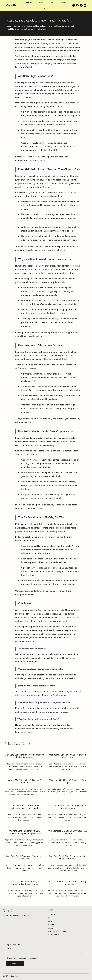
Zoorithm (12, 5)
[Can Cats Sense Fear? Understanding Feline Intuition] (68, 889)
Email (8, 949)
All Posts (52, 915)
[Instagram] (74, 5)
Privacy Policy (54, 934)
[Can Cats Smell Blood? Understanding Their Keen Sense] (68, 863)
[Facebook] (77, 5)
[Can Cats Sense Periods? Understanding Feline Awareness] (25, 762)
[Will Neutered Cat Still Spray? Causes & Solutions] (68, 838)
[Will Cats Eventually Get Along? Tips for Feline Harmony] (68, 813)
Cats (50, 921)
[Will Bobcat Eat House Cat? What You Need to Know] (68, 762)
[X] (81, 5)
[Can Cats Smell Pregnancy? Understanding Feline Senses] (25, 889)
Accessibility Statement (57, 931)
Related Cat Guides (18, 744)
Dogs (50, 918)
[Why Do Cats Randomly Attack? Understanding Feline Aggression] (25, 838)
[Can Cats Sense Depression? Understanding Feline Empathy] (25, 813)
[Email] (45, 953)
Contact (51, 925)
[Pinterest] (85, 5)
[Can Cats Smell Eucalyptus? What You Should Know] (25, 863)
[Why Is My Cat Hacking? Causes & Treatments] (25, 787)
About (51, 928)
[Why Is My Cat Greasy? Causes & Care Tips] (68, 787)
